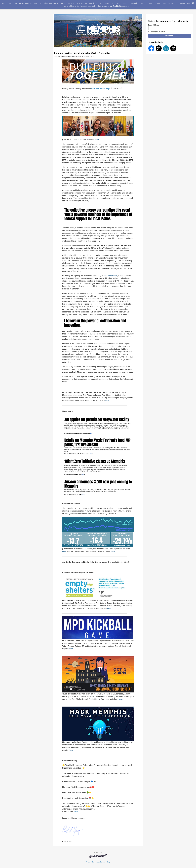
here (97, 140)
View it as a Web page (101, 89)
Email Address (154, 25)
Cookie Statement (121, 6)
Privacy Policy (90, 862)
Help (109, 862)
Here (76, 812)
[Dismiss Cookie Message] (193, 2)
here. (108, 400)
